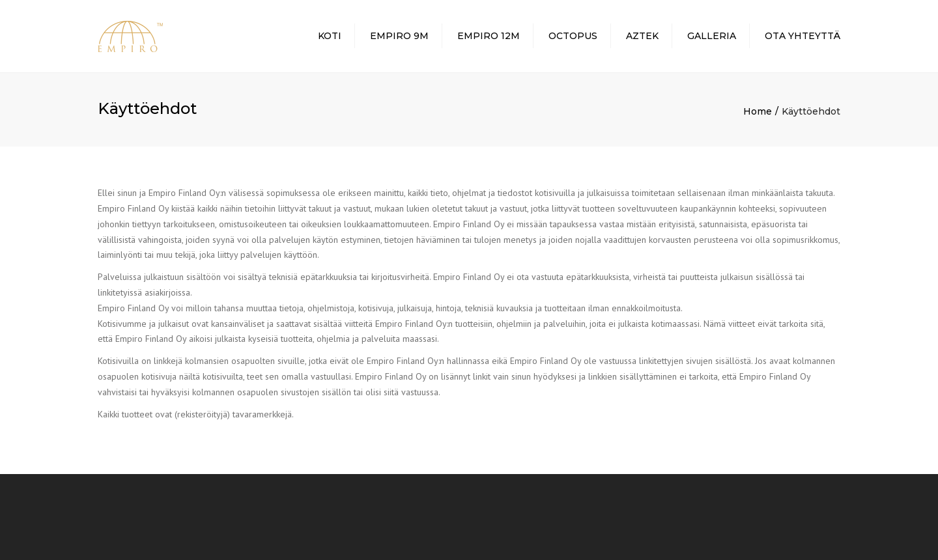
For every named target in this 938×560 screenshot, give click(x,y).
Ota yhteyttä (803, 36)
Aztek (642, 36)
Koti (330, 36)
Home (758, 111)
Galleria (712, 36)
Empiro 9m (399, 36)
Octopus (573, 36)
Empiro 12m (489, 36)
